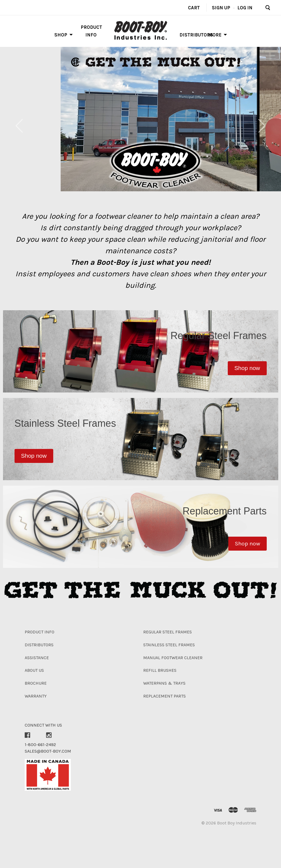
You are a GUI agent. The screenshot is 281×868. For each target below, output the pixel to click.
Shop (61, 35)
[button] (247, 368)
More (215, 35)
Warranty (36, 696)
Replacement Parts (165, 696)
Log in (245, 7)
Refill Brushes (160, 670)
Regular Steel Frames (168, 632)
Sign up (221, 7)
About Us (34, 670)
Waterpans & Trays (164, 683)
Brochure (36, 683)
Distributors (196, 35)
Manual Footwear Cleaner (173, 658)
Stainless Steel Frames (169, 645)
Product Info (40, 632)
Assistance (37, 658)
